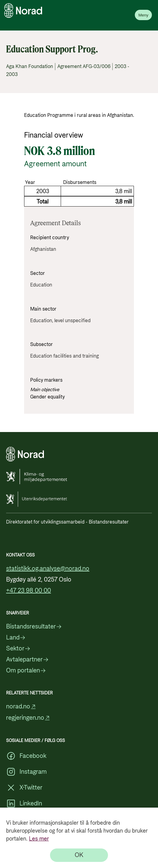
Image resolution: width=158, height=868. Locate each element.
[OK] (79, 855)
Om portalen (26, 671)
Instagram (26, 772)
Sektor (18, 649)
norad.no (21, 707)
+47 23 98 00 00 (29, 591)
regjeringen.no (28, 718)
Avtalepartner (27, 660)
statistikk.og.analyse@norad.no (48, 569)
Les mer (39, 839)
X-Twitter (24, 788)
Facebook (26, 756)
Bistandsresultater (34, 627)
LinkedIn (24, 804)
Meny (144, 15)
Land (16, 638)
